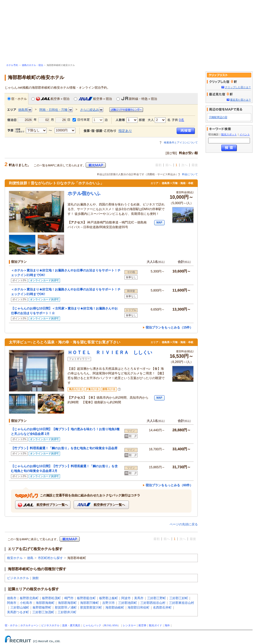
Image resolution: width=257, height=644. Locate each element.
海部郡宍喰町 (89, 603)
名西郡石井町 (162, 607)
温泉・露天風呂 (71, 625)
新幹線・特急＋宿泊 (137, 99)
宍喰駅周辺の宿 (218, 117)
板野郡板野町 (42, 607)
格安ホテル (15, 558)
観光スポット (229, 134)
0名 (182, 120)
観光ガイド (156, 625)
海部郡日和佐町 (139, 607)
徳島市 (12, 598)
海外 (167, 625)
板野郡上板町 (109, 598)
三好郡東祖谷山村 (182, 603)
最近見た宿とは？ (241, 100)
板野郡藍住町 (86, 598)
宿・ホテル (17, 99)
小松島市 (26, 603)
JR (105, 625)
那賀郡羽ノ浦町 (66, 607)
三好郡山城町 (20, 607)
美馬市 (139, 598)
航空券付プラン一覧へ (43, 505)
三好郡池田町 (128, 603)
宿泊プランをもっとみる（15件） (169, 327)
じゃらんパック (92, 625)
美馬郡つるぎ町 (18, 612)
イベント (245, 134)
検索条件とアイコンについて (181, 142)
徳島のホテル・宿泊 (32, 65)
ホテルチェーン (29, 625)
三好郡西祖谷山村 (153, 603)
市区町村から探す (50, 558)
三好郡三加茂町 (43, 612)
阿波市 (126, 598)
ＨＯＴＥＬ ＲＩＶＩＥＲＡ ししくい (110, 353)
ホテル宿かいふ (84, 193)
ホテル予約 (12, 65)
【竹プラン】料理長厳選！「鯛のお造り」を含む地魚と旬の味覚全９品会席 (64, 448)
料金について (190, 174)
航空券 (142, 625)
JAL (109, 625)
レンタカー (129, 625)
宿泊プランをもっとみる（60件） (169, 485)
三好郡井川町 (67, 612)
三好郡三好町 (179, 598)
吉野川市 (109, 603)
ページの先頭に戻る (184, 524)
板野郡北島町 (29, 598)
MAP (159, 223)
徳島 (30, 558)
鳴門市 (69, 598)
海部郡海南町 (45, 603)
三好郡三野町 (157, 598)
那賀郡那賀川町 (91, 607)
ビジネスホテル (18, 578)
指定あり (125, 131)
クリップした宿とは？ (238, 87)
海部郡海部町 (67, 603)
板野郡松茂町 (51, 598)
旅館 (35, 578)
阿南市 (12, 603)
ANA (115, 625)
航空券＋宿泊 (50, 99)
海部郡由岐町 (115, 607)
